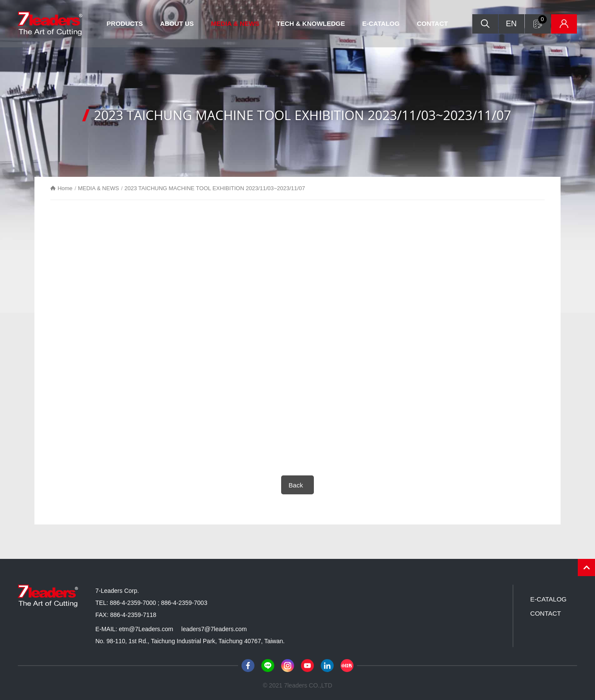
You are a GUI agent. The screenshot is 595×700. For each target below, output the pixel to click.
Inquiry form (542, 19)
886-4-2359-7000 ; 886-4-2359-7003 (159, 603)
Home (65, 188)
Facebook (248, 666)
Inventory (564, 24)
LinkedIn (327, 666)
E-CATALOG (381, 23)
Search (485, 24)
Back (296, 485)
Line (268, 666)
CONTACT (432, 23)
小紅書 (347, 666)
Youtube (307, 666)
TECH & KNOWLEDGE (311, 23)
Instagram (288, 666)
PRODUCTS (125, 23)
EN (511, 24)
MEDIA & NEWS (235, 23)
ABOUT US (177, 23)
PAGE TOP (586, 567)
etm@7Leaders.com (146, 629)
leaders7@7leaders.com (214, 629)
